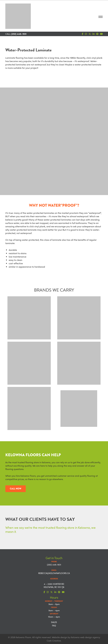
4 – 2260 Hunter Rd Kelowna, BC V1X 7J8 (54, 586)
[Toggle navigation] (101, 18)
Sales (54, 622)
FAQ (54, 626)
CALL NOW (16, 489)
